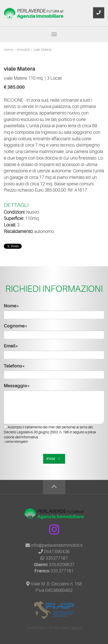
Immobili (24, 50)
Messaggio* (17, 386)
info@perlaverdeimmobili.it (54, 545)
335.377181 (62, 571)
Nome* (11, 306)
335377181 (54, 558)
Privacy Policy (59, 628)
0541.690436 (54, 552)
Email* (11, 346)
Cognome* (16, 326)
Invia (54, 459)
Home (9, 50)
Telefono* (14, 366)
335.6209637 (61, 565)
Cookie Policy (36, 628)
